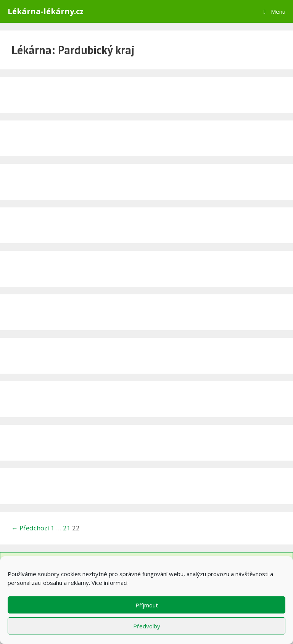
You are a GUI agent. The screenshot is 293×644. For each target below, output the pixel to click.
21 (67, 528)
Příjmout (147, 605)
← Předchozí (30, 528)
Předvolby (147, 626)
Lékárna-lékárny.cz (46, 11)
